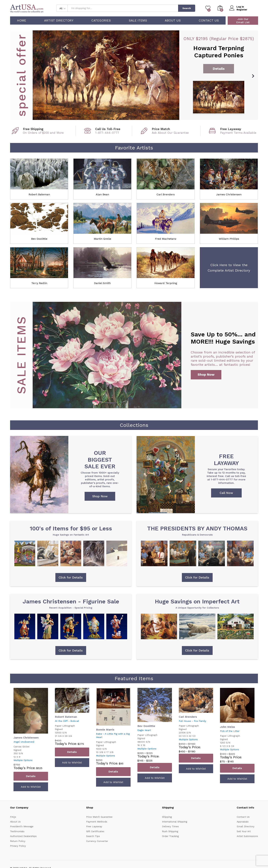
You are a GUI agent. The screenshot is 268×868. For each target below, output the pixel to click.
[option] (134, 75)
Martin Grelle (102, 239)
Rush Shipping (170, 831)
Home (22, 20)
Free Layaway (94, 827)
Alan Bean (102, 194)
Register (242, 10)
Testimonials (17, 831)
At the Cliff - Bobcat (67, 721)
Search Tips (93, 836)
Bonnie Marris (105, 730)
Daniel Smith (102, 283)
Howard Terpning (166, 283)
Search (187, 8)
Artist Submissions (247, 836)
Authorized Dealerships (23, 836)
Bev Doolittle (39, 239)
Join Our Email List (243, 21)
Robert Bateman (39, 194)
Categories (101, 20)
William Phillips (229, 239)
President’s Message (22, 827)
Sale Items (138, 20)
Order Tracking (170, 836)
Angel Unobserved (24, 742)
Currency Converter (97, 841)
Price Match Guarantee (99, 817)
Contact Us (209, 20)
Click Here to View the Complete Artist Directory (229, 268)
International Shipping (175, 822)
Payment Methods (97, 822)
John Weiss (227, 727)
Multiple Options (23, 760)
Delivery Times (170, 827)
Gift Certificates (95, 831)
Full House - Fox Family (192, 721)
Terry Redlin (39, 283)
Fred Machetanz (166, 239)
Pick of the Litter (230, 731)
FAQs (13, 817)
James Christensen (229, 194)
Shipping (167, 817)
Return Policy (18, 841)
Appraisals (243, 822)
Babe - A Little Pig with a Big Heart (113, 736)
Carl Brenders (166, 194)
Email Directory (246, 827)
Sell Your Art (244, 831)
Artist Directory (59, 20)
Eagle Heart (144, 730)
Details (31, 776)
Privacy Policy (18, 846)
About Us (173, 20)
